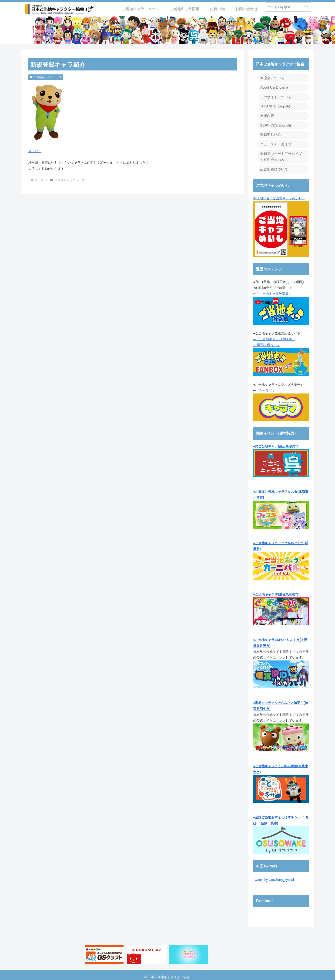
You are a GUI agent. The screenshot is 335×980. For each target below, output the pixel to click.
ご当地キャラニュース (46, 77)
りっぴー (35, 151)
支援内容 (267, 114)
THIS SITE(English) (274, 105)
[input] (288, 7)
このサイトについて (275, 96)
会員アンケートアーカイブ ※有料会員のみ (280, 154)
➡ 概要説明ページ (266, 341)
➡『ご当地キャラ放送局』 (272, 290)
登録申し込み (270, 133)
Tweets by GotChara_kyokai (273, 876)
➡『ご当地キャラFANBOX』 (274, 335)
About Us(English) (273, 87)
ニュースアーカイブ (275, 142)
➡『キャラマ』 (264, 387)
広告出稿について (273, 166)
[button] (307, 7)
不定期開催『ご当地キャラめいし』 (281, 223)
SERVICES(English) (275, 123)
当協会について (271, 78)
